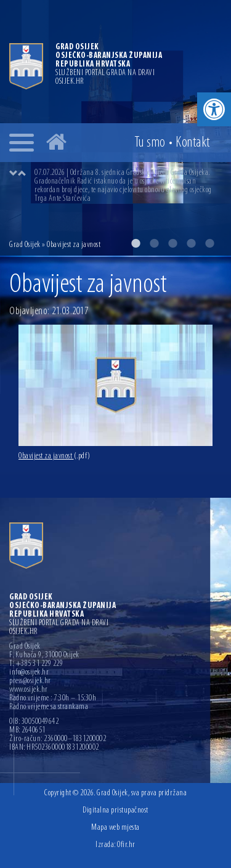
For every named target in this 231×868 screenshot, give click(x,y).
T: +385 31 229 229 (36, 664)
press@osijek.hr (30, 681)
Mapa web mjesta (115, 828)
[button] (214, 109)
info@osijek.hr (29, 673)
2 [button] (154, 243)
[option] (128, 186)
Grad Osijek (26, 245)
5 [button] (209, 243)
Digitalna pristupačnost (115, 810)
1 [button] (136, 243)
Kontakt (193, 143)
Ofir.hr (126, 845)
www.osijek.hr (29, 690)
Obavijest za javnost (55, 456)
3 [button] (172, 243)
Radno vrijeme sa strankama (49, 707)
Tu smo (150, 143)
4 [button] (191, 243)
